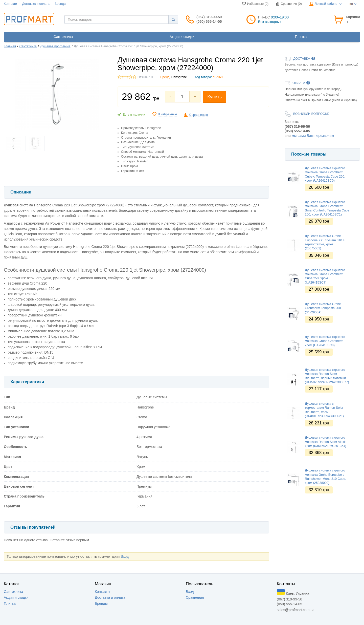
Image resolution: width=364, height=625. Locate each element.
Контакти (10, 4)
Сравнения (195, 597)
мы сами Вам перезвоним (313, 136)
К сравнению (198, 115)
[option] (322, 143)
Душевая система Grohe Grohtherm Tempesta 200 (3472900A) (323, 308)
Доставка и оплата (36, 4)
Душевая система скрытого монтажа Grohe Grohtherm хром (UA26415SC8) (325, 341)
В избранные (167, 114)
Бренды (60, 4)
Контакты (102, 592)
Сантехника (28, 46)
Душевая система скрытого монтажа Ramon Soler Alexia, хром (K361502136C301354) (326, 442)
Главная (10, 46)
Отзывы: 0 (145, 77)
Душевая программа (55, 46)
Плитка (10, 604)
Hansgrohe (179, 77)
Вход (125, 556)
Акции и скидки (16, 597)
